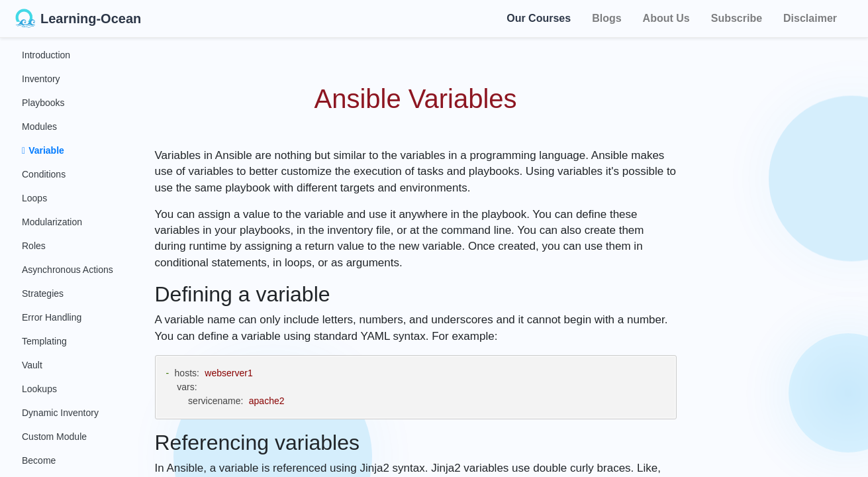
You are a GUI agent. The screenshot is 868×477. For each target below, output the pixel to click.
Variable (43, 150)
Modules (39, 127)
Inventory (41, 79)
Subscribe (737, 18)
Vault (32, 365)
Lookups (39, 389)
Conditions (44, 174)
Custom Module (54, 437)
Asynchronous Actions (68, 270)
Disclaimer (810, 18)
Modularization (52, 222)
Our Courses (539, 18)
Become (39, 460)
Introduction (46, 55)
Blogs (606, 18)
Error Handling (52, 317)
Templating (44, 341)
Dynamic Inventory (60, 413)
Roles (34, 246)
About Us (666, 18)
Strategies (43, 293)
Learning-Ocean (78, 19)
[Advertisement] (786, 238)
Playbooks (43, 103)
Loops (34, 198)
